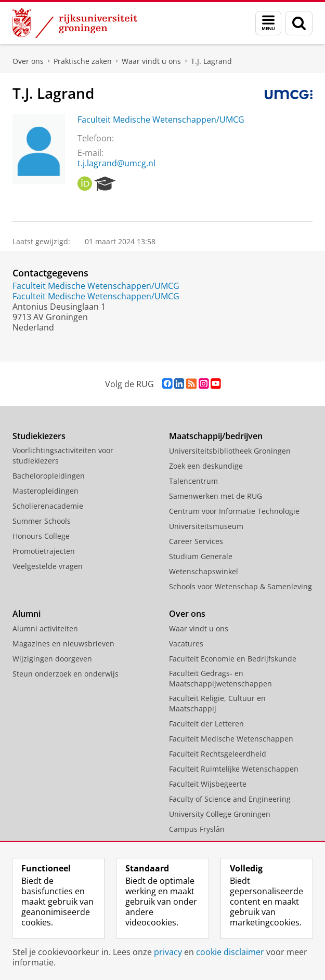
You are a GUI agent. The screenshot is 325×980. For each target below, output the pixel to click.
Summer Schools (42, 521)
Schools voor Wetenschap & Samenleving (240, 586)
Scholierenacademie (48, 506)
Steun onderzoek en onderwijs (66, 674)
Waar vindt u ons (151, 61)
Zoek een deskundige (206, 466)
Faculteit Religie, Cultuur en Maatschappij (217, 703)
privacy (168, 952)
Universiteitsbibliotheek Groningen (230, 451)
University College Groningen (220, 814)
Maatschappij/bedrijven (216, 436)
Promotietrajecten (44, 551)
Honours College (41, 536)
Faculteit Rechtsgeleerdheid (218, 754)
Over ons (28, 61)
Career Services (196, 541)
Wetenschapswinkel (204, 571)
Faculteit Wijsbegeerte (208, 784)
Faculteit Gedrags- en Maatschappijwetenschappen (220, 678)
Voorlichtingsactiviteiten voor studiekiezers (63, 455)
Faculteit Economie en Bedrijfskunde (233, 659)
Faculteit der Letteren (206, 724)
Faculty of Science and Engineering (230, 799)
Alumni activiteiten (45, 628)
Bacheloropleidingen (49, 476)
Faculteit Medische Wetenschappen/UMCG (161, 120)
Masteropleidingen (45, 491)
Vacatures (186, 644)
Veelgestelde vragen (48, 566)
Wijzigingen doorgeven (52, 659)
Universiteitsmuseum (206, 526)
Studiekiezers (39, 436)
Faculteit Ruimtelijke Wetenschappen (234, 769)
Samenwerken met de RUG (216, 496)
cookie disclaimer (230, 952)
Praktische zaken (83, 61)
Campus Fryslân (197, 829)
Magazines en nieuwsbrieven (63, 644)
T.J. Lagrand (211, 61)
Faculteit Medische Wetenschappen (231, 739)
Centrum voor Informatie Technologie (234, 511)
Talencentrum (193, 481)
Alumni (27, 614)
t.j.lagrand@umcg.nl (116, 163)
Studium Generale (201, 556)
